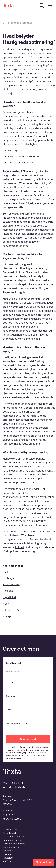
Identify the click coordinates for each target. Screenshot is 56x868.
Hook (6, 604)
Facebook (8, 851)
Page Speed (15, 151)
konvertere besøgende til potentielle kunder (28, 397)
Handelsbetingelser (13, 840)
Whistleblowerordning (14, 844)
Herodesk (9, 591)
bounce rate (21, 222)
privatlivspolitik (25, 755)
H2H (5, 572)
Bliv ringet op (13, 672)
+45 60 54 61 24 (13, 783)
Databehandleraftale (13, 837)
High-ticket (9, 597)
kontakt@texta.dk (14, 787)
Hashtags (8, 578)
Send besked (13, 663)
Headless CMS (11, 584)
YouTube (7, 861)
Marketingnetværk (12, 847)
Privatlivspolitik (11, 833)
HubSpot (8, 617)
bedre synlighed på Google (22, 440)
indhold (20, 547)
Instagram (8, 858)
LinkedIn (7, 854)
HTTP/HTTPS (11, 610)
